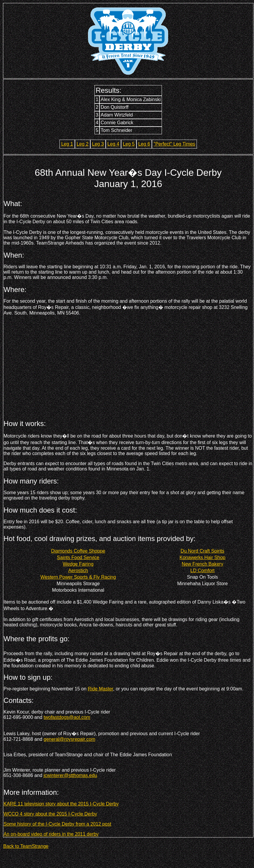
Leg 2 (83, 144)
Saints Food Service (78, 557)
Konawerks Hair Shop (203, 557)
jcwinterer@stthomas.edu (70, 775)
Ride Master (101, 689)
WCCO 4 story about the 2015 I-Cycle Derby (50, 814)
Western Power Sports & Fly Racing (78, 577)
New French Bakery (203, 564)
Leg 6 (144, 144)
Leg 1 (67, 144)
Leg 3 (98, 144)
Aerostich (78, 571)
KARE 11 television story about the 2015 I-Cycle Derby (61, 804)
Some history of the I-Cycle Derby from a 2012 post (57, 824)
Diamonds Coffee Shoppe (78, 551)
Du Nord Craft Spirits (202, 551)
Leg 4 (113, 144)
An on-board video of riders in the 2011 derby (51, 834)
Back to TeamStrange (26, 846)
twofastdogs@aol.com (67, 717)
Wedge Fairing (78, 564)
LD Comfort (202, 571)
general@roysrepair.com (69, 739)
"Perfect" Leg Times (174, 144)
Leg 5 (129, 144)
